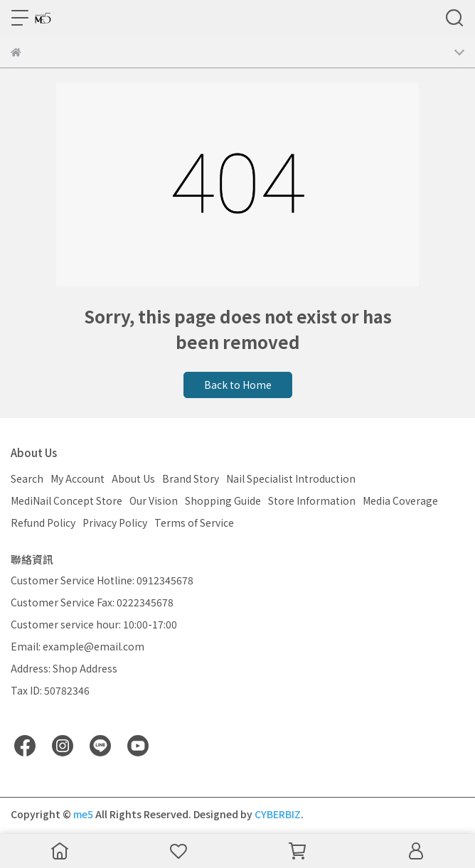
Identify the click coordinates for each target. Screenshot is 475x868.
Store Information (312, 500)
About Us (133, 478)
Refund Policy (43, 523)
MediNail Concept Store (66, 500)
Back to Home (238, 385)
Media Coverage (400, 500)
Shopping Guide (223, 500)
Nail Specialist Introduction (291, 478)
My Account (78, 478)
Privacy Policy (115, 523)
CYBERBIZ (278, 814)
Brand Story (191, 478)
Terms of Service (194, 523)
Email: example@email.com (78, 646)
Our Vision (154, 500)
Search (27, 478)
